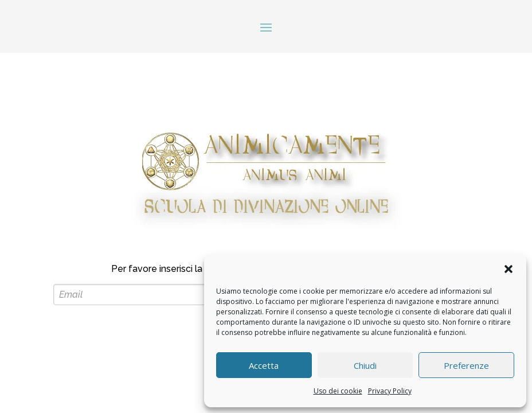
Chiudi (365, 365)
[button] (508, 269)
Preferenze (466, 365)
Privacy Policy (390, 391)
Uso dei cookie (338, 391)
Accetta (264, 365)
